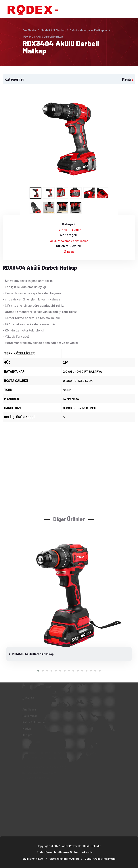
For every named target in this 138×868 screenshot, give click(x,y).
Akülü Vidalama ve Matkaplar (89, 30)
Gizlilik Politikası (33, 858)
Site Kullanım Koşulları (64, 858)
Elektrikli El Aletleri (53, 30)
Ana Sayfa (29, 30)
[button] (38, 671)
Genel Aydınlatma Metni (100, 858)
